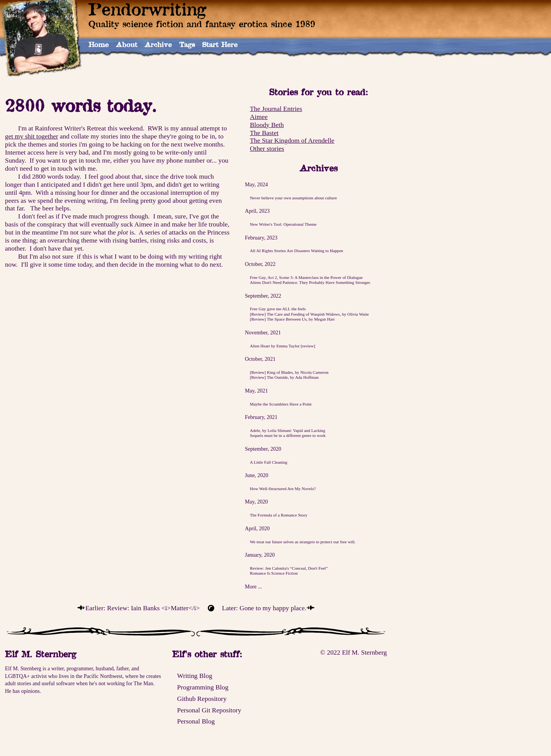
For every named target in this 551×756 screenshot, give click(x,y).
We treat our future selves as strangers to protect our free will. (303, 542)
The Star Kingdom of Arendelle (292, 140)
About (127, 44)
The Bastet (264, 133)
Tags (187, 44)
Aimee (259, 117)
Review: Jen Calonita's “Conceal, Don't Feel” (289, 568)
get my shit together (32, 136)
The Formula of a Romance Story (279, 515)
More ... (253, 587)
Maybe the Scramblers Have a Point (281, 404)
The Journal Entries (276, 109)
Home (99, 44)
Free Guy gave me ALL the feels (278, 309)
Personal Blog (196, 721)
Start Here (220, 44)
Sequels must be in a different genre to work (288, 435)
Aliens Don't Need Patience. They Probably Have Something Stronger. (310, 282)
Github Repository (202, 699)
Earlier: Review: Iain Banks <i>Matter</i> (143, 608)
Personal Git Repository (209, 710)
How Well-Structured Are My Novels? (283, 489)
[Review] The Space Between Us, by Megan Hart (292, 319)
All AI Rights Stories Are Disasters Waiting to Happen (297, 251)
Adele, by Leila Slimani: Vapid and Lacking (288, 430)
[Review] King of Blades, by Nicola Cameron (289, 372)
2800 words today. (81, 105)
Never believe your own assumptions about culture (293, 198)
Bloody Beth (267, 125)
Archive (158, 44)
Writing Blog (195, 676)
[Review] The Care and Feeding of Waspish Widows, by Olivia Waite (309, 314)
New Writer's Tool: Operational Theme (283, 224)
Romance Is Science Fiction (274, 573)
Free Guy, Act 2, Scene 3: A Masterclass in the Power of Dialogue (306, 277)
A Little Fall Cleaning (269, 462)
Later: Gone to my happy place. (264, 608)
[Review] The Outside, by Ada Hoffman (284, 377)
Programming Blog (203, 687)
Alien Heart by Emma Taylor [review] (283, 346)
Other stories (267, 148)
